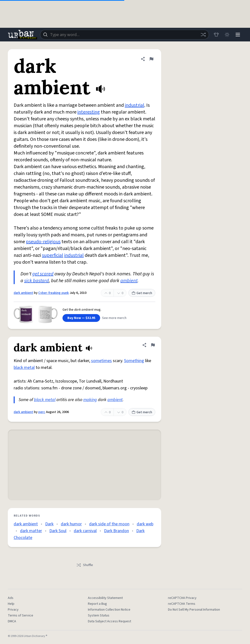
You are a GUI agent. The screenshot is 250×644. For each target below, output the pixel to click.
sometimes (101, 361)
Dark (49, 524)
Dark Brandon (116, 531)
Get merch (142, 293)
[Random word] (203, 35)
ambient (129, 281)
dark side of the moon (109, 524)
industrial (135, 105)
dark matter (31, 531)
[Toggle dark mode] (227, 35)
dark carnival (85, 531)
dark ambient (23, 293)
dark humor (71, 524)
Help (11, 604)
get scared (43, 274)
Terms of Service (21, 615)
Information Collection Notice (109, 610)
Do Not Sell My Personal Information (194, 610)
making (90, 400)
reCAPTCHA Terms (182, 604)
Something (134, 361)
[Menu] (238, 35)
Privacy (13, 610)
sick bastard (36, 281)
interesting (89, 112)
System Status (99, 615)
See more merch (114, 318)
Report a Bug (97, 604)
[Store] (216, 35)
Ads (11, 598)
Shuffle (85, 565)
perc (42, 412)
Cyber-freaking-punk (54, 293)
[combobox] (125, 35)
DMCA (12, 621)
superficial (53, 255)
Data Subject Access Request (109, 621)
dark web (145, 524)
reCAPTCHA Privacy (182, 598)
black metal (24, 368)
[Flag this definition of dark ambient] (151, 59)
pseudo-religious (43, 242)
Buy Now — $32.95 (81, 318)
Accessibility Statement (105, 598)
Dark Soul (58, 531)
